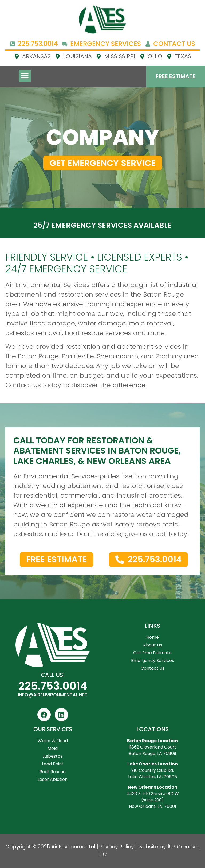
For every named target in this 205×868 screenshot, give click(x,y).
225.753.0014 (53, 686)
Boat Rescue (53, 772)
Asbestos (53, 756)
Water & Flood (53, 741)
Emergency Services (153, 660)
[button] (25, 76)
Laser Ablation (53, 779)
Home (153, 637)
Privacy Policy (117, 847)
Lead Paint (53, 764)
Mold (53, 748)
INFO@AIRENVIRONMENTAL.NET (53, 695)
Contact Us (153, 668)
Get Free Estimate (152, 653)
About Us (153, 645)
